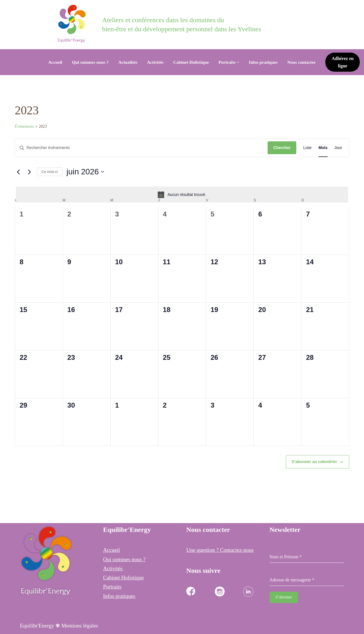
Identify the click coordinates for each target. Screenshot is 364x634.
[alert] (182, 195)
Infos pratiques (265, 62)
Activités (154, 62)
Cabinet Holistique (191, 62)
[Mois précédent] (18, 172)
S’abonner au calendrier (315, 462)
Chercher (282, 148)
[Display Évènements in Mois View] (323, 148)
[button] (239, 62)
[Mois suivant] (29, 172)
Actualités (126, 62)
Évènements (24, 126)
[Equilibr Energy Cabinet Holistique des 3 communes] (73, 24)
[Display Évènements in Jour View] (338, 148)
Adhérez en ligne (344, 62)
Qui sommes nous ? (88, 62)
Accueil (52, 62)
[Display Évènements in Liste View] (307, 148)
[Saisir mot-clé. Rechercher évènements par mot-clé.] (141, 148)
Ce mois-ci (50, 172)
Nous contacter (304, 62)
